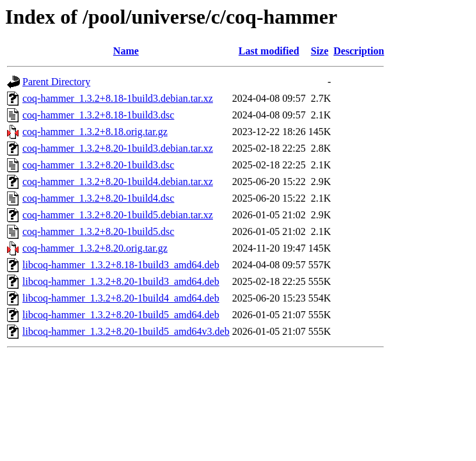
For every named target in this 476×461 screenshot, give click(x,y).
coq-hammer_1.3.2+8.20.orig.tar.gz (95, 248)
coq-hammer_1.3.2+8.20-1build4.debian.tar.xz (118, 182)
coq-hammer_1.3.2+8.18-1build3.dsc (98, 115)
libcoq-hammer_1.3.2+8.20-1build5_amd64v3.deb (126, 331)
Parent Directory (56, 82)
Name (126, 51)
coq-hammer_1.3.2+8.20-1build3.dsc (98, 165)
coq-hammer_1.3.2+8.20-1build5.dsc (98, 231)
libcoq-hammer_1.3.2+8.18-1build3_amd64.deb (121, 265)
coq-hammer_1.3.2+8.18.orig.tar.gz (95, 132)
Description (359, 51)
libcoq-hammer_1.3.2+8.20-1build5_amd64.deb (121, 315)
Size (320, 51)
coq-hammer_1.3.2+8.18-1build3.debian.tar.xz (118, 98)
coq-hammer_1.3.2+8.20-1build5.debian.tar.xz (118, 215)
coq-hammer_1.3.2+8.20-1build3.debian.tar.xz (118, 148)
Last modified (269, 51)
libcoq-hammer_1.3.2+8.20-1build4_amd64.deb (121, 298)
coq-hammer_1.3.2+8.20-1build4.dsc (98, 198)
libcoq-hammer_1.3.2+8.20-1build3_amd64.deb (121, 281)
